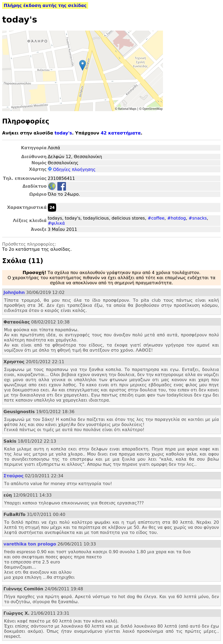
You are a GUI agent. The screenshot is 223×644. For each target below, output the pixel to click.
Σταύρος (14, 476)
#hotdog (177, 218)
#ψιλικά (56, 223)
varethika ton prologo (30, 544)
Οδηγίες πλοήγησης (72, 170)
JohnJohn (14, 292)
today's (63, 133)
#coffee (156, 218)
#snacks (198, 218)
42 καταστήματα (121, 133)
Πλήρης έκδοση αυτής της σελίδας (45, 6)
